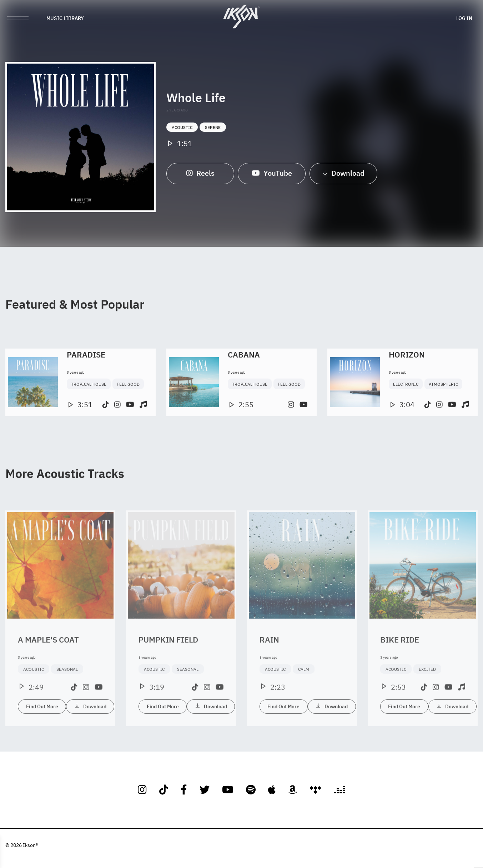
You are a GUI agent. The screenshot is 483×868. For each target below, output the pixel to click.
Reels (200, 179)
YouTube (272, 179)
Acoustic (182, 134)
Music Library (65, 18)
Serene (213, 134)
